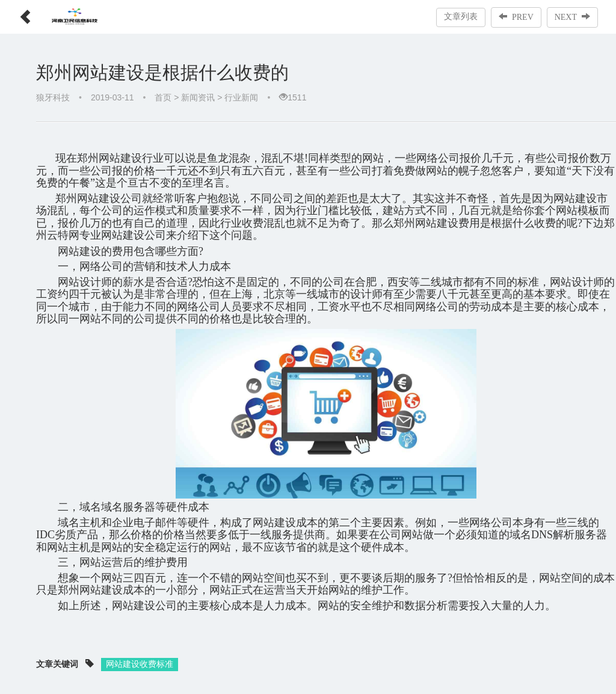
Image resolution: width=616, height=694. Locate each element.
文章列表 (461, 17)
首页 (163, 97)
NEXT (572, 17)
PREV (516, 17)
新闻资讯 (198, 97)
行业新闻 (241, 97)
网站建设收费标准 (140, 664)
